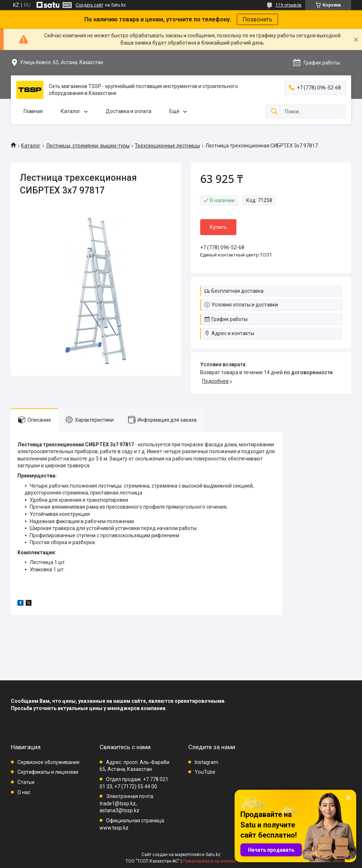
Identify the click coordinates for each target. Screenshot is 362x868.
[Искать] (274, 112)
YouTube (205, 772)
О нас (24, 792)
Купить (218, 227)
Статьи (26, 782)
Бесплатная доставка (237, 291)
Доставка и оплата (129, 111)
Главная (33, 111)
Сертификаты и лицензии (48, 772)
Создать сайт (89, 5)
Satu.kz (213, 855)
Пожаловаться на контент (210, 861)
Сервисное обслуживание (49, 762)
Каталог (71, 111)
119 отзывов (289, 5)
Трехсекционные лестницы (167, 146)
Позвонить (257, 19)
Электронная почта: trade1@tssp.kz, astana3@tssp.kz (127, 803)
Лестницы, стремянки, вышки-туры (88, 146)
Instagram (207, 762)
